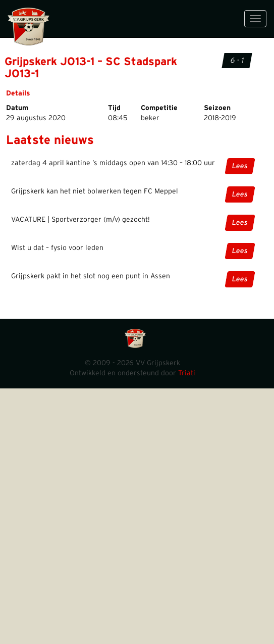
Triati (187, 373)
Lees (239, 166)
